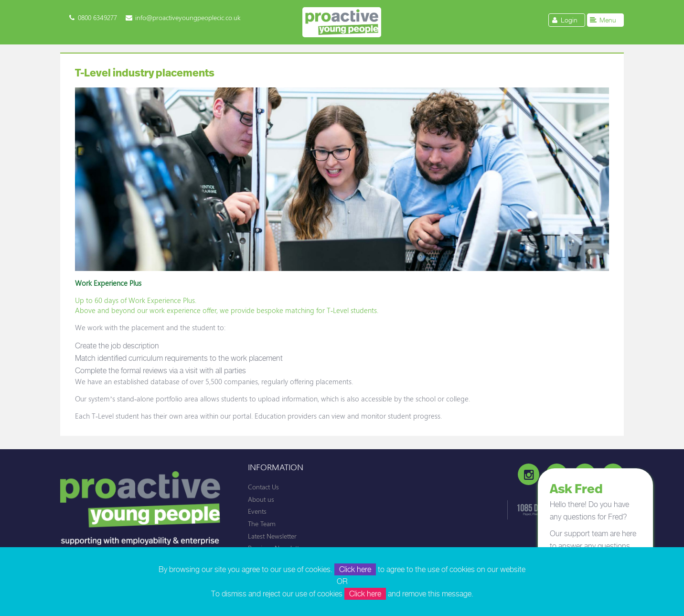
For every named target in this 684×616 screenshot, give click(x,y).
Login (564, 20)
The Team (262, 524)
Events (257, 511)
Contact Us (263, 487)
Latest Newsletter (272, 536)
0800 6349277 (97, 17)
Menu (603, 20)
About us (261, 499)
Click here (355, 569)
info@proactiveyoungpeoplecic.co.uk (188, 17)
